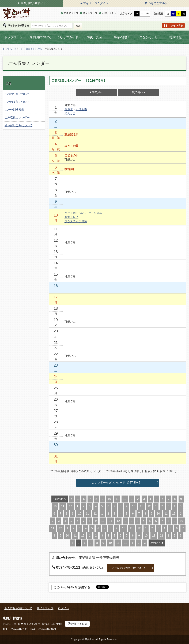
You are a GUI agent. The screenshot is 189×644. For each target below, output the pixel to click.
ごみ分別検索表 (14, 110)
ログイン (63, 608)
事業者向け (122, 37)
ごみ (40, 49)
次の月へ (138, 92)
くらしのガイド (68, 37)
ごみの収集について (17, 102)
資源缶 (69, 109)
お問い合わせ (109, 13)
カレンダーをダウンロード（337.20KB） (118, 483)
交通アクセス (71, 13)
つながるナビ (148, 37)
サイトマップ (90, 13)
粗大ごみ (70, 113)
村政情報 (175, 37)
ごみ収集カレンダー (17, 118)
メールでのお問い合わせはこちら (130, 568)
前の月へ (97, 92)
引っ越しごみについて (18, 125)
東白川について (41, 37)
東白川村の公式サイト (17, 14)
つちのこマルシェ (159, 3)
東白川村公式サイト (33, 3)
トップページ (14, 37)
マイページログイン (96, 3)
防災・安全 (94, 37)
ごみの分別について (17, 94)
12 (125, 499)
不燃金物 (81, 109)
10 (109, 499)
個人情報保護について (18, 608)
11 (117, 499)
